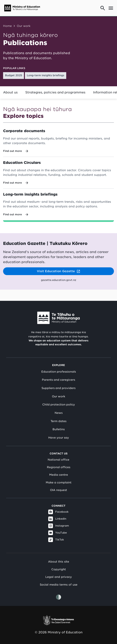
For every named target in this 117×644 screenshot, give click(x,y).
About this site (59, 561)
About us (10, 92)
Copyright (59, 569)
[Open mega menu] (111, 8)
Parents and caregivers (58, 380)
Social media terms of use (59, 585)
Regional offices (59, 467)
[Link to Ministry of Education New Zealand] (58, 318)
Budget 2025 (14, 75)
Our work (24, 26)
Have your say (59, 438)
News (59, 413)
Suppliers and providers (58, 388)
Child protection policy (59, 405)
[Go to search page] (103, 8)
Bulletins (59, 429)
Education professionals (59, 372)
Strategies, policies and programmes (55, 92)
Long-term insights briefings (46, 75)
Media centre (59, 475)
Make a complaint (59, 482)
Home (7, 26)
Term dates (58, 421)
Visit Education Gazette (59, 271)
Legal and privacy (59, 577)
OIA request (58, 490)
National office (58, 460)
